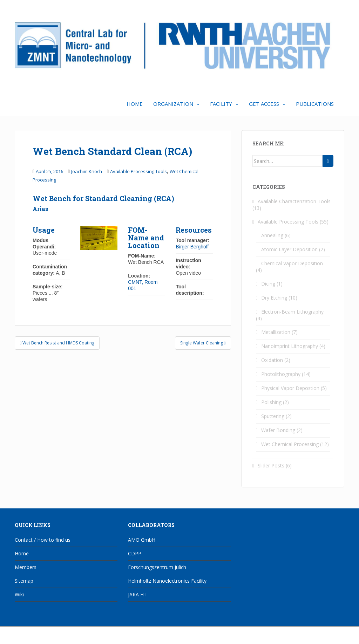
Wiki (19, 594)
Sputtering (273, 416)
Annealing (272, 235)
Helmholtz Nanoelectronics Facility (167, 581)
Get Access (264, 104)
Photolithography (281, 374)
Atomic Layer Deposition (289, 249)
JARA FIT (138, 594)
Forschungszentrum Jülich (157, 567)
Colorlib (288, 637)
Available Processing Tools (138, 171)
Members (26, 567)
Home (135, 104)
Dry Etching (274, 298)
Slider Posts (271, 465)
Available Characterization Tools (294, 201)
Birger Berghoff (192, 247)
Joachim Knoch (87, 171)
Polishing (271, 402)
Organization (173, 104)
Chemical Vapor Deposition (292, 263)
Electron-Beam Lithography (292, 312)
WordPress (333, 637)
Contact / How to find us (43, 540)
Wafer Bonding (278, 430)
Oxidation (272, 360)
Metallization (276, 332)
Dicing (268, 284)
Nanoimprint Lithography (290, 346)
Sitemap (24, 581)
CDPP (135, 553)
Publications (315, 104)
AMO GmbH (142, 540)
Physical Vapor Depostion (290, 388)
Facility (221, 104)
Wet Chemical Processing (290, 444)
